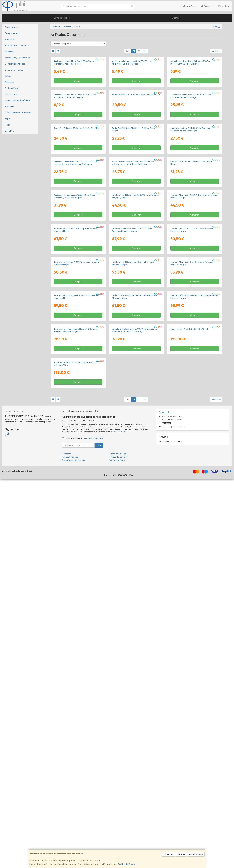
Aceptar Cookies (196, 854)
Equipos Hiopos (62, 18)
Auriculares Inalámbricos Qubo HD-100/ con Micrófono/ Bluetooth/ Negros (191, 174)
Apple (7, 119)
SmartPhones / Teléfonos (17, 45)
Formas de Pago (117, 849)
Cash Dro (9, 131)
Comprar (78, 120)
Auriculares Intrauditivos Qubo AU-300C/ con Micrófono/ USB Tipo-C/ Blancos (192, 101)
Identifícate (190, 6)
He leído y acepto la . (84, 827)
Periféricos (10, 82)
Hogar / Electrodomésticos (18, 100)
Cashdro (176, 18)
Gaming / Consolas (14, 70)
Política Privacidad (71, 846)
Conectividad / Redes (15, 64)
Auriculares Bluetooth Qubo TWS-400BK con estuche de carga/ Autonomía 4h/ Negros (133, 318)
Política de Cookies (127, 864)
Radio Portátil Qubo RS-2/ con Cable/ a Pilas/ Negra (78, 245)
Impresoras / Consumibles (17, 58)
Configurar (168, 854)
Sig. (145, 51)
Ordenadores (11, 27)
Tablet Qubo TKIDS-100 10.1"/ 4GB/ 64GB (189, 679)
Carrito (223, 6)
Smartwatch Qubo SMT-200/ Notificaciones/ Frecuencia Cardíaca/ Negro (191, 246)
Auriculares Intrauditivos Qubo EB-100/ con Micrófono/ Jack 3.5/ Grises (132, 101)
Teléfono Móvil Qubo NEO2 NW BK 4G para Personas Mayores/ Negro (132, 463)
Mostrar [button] (216, 51)
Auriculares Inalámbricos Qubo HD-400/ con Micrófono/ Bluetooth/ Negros (75, 391)
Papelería (9, 106)
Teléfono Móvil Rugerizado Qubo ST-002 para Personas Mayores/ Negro (76, 680)
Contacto (207, 6)
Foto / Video (11, 94)
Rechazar (181, 854)
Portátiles (9, 39)
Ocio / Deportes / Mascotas (18, 113)
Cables (8, 76)
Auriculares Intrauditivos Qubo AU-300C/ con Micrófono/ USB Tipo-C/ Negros (75, 174)
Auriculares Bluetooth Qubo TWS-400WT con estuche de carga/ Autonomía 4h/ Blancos (75, 318)
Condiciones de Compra (74, 849)
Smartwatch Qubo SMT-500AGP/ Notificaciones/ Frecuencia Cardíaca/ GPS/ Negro (135, 680)
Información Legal (118, 843)
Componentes (12, 33)
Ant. (128, 51)
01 (134, 51)
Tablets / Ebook (12, 88)
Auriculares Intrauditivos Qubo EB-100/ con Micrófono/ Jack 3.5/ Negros (74, 101)
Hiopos (8, 125)
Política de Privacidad (118, 821)
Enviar (99, 834)
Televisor (9, 52)
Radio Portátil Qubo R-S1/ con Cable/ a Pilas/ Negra (136, 172)
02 (139, 51)
